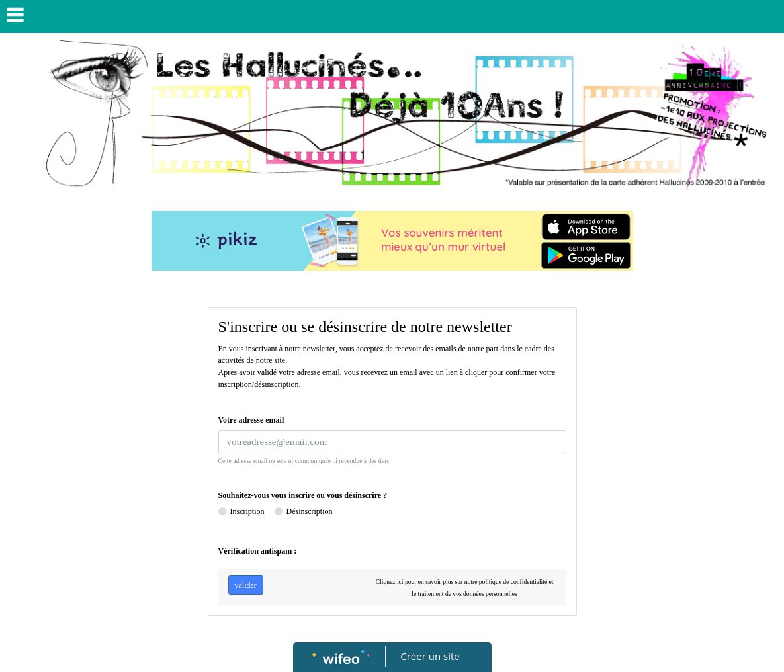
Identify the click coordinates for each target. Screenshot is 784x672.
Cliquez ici (390, 582)
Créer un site (430, 656)
